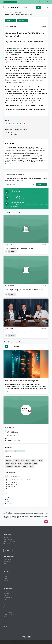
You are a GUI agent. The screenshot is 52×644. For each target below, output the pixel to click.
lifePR (5, 623)
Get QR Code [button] (10, 499)
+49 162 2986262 (12, 484)
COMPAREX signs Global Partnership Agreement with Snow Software (23, 332)
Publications (7, 595)
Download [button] (9, 502)
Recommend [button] (10, 504)
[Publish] (46, 522)
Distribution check (8, 621)
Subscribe (11, 21)
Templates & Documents (10, 598)
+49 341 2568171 (12, 482)
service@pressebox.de (15, 517)
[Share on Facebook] (10, 124)
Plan (5, 574)
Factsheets (6, 593)
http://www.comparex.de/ (13, 440)
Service (5, 566)
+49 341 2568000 (11, 436)
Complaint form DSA (9, 614)
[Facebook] (4, 627)
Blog (5, 600)
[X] (10, 627)
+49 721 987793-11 (10, 542)
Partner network (8, 559)
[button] (6, 252)
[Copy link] (6, 124)
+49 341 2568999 (12, 487)
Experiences (7, 561)
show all (8, 164)
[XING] (12, 627)
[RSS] (8, 627)
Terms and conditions (9, 608)
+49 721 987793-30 (10, 539)
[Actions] (46, 20)
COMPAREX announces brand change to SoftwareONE (19, 248)
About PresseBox (9, 557)
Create (5, 576)
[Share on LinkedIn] (21, 124)
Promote (6, 578)
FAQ (5, 564)
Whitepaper (7, 591)
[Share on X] (14, 124)
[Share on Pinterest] (25, 124)
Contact (22, 21)
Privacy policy (7, 610)
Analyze (6, 581)
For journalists (7, 583)
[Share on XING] (17, 124)
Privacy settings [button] (8, 612)
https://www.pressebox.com (13, 546)
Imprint (5, 619)
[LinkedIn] (6, 627)
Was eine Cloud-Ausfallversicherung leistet (22, 381)
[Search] (38, 7)
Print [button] (8, 497)
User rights (6, 617)
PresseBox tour (10, 2)
